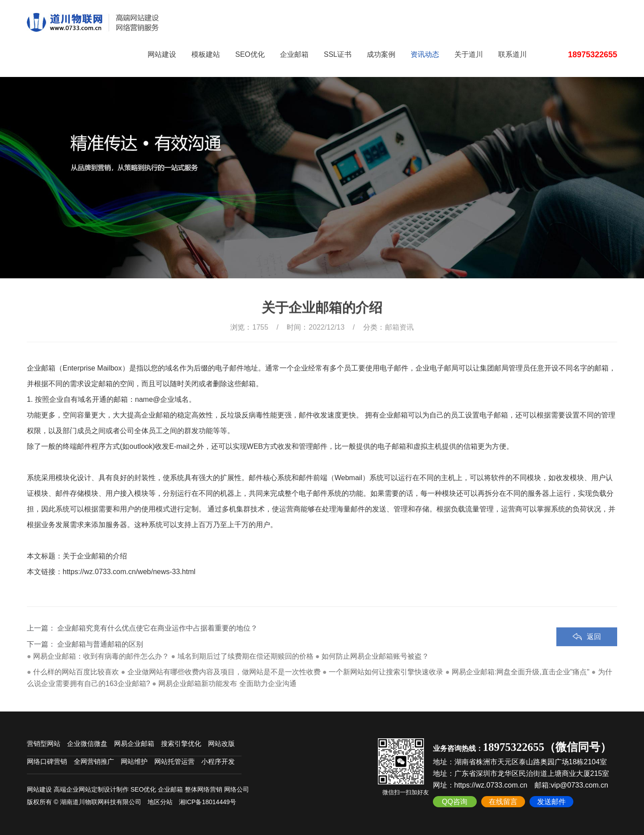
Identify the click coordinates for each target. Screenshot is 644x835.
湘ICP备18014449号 (208, 802)
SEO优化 (250, 54)
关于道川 (469, 54)
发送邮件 (551, 802)
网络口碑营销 (47, 761)
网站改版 (221, 743)
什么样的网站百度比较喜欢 (76, 672)
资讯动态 (425, 54)
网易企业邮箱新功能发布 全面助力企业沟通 (227, 684)
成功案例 (381, 54)
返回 (594, 649)
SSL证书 (338, 54)
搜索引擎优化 (181, 743)
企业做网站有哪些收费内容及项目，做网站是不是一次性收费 (224, 672)
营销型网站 (44, 743)
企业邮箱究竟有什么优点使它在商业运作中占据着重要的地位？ (157, 641)
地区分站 (160, 802)
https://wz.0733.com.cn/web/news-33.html (129, 572)
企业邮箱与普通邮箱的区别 (100, 657)
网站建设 (162, 54)
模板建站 (206, 54)
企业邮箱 (294, 54)
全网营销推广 (94, 761)
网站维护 (134, 761)
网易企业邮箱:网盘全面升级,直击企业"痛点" (521, 672)
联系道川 (513, 54)
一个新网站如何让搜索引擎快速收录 (386, 672)
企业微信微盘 (87, 743)
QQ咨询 (455, 802)
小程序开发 (218, 761)
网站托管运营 (174, 761)
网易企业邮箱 (134, 743)
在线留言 (503, 802)
